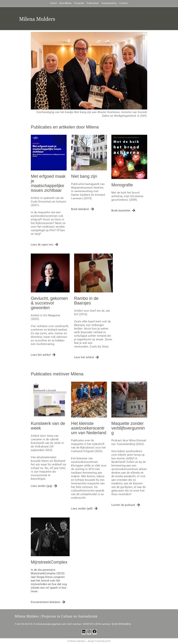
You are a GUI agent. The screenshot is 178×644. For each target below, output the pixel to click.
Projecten (79, 3)
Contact (123, 3)
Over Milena (65, 3)
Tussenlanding (109, 3)
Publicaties (93, 3)
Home (53, 3)
